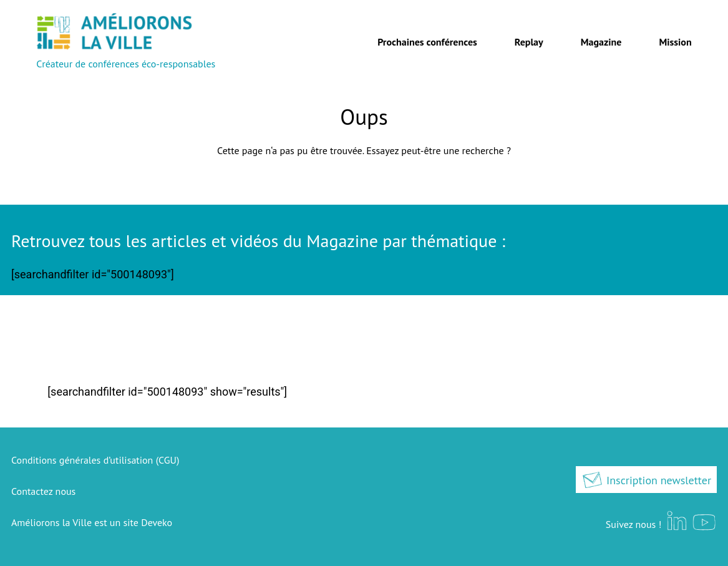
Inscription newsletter (646, 480)
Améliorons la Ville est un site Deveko (92, 522)
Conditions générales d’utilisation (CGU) (95, 460)
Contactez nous (43, 491)
